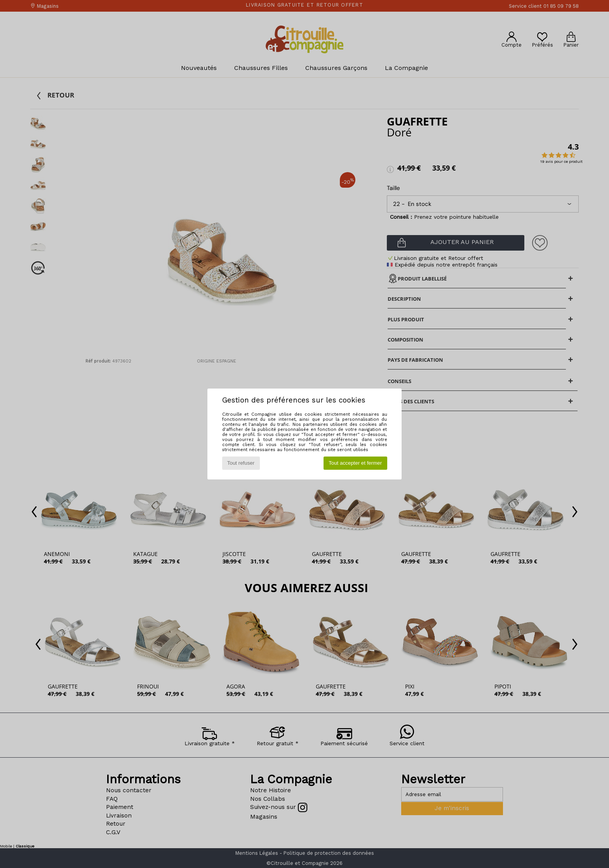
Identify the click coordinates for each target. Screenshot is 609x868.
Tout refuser (241, 463)
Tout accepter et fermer (355, 463)
